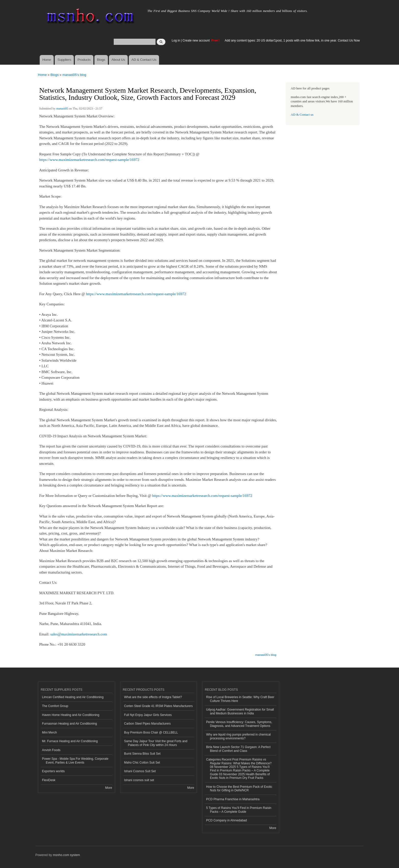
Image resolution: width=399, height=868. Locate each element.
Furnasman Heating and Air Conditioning (69, 724)
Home (47, 60)
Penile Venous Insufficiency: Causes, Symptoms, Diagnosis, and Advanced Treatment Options (239, 724)
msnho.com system (66, 855)
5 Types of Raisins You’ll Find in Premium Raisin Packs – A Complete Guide (239, 810)
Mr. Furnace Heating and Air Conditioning (70, 741)
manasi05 (62, 108)
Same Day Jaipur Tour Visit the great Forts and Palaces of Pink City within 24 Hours (156, 743)
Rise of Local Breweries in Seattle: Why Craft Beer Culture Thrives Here (240, 699)
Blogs (101, 60)
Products (84, 60)
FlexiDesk (49, 780)
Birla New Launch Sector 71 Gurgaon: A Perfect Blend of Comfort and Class (238, 749)
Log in (176, 40)
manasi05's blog (74, 75)
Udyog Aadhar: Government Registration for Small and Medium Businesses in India (240, 711)
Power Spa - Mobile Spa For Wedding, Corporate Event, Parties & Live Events (75, 761)
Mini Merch (49, 733)
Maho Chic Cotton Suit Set (142, 763)
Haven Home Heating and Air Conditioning (71, 715)
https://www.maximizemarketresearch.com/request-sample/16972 (89, 160)
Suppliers (64, 60)
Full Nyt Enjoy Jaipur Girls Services (148, 715)
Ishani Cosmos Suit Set (140, 771)
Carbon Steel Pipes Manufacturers (147, 724)
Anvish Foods (51, 750)
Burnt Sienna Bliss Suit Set (142, 754)
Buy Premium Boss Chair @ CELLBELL (151, 733)
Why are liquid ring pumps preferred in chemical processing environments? (238, 736)
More (109, 788)
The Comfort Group (55, 706)
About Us (118, 60)
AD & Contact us (302, 115)
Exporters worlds (53, 771)
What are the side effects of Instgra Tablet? (153, 697)
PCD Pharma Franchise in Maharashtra (233, 799)
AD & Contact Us (144, 60)
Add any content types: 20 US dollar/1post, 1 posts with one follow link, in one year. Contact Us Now (292, 40)
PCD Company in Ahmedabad (226, 820)
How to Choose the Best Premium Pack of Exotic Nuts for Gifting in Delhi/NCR (239, 789)
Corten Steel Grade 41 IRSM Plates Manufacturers (159, 706)
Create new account (196, 40)
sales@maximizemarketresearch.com (79, 634)
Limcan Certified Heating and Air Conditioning (73, 697)
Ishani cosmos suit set (139, 780)
